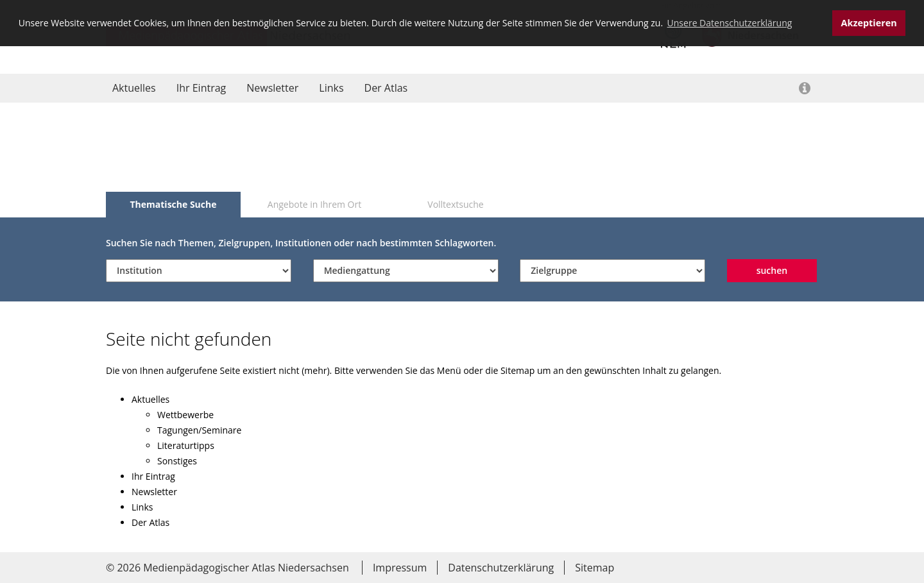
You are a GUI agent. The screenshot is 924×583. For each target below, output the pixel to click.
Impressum (400, 568)
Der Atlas (386, 88)
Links (331, 88)
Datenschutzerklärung (501, 568)
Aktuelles (134, 88)
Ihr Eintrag (201, 88)
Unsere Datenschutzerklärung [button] (730, 23)
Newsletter (272, 88)
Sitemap (595, 568)
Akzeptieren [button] (869, 23)
